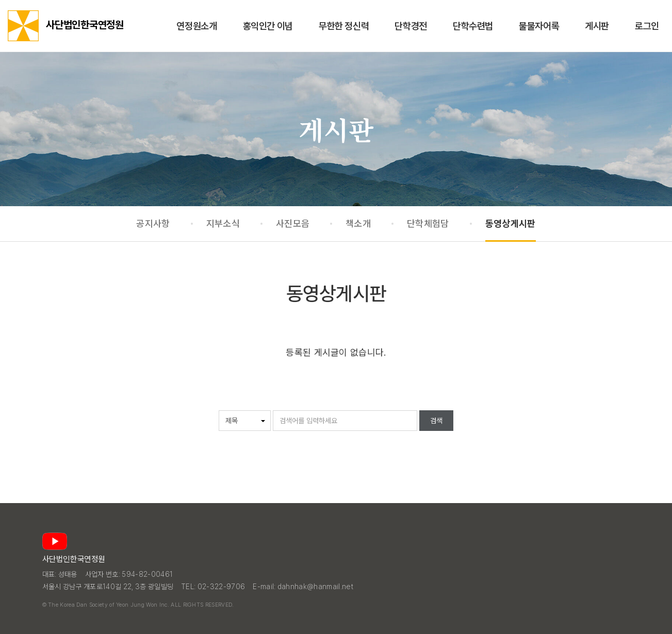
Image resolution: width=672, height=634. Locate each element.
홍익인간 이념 (268, 26)
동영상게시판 (511, 223)
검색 (436, 421)
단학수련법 (473, 26)
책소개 (358, 223)
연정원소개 (196, 26)
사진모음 (293, 223)
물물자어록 (539, 26)
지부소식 (223, 223)
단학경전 (411, 26)
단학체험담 (428, 223)
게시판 (597, 26)
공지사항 (153, 223)
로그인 (647, 26)
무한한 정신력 (344, 26)
